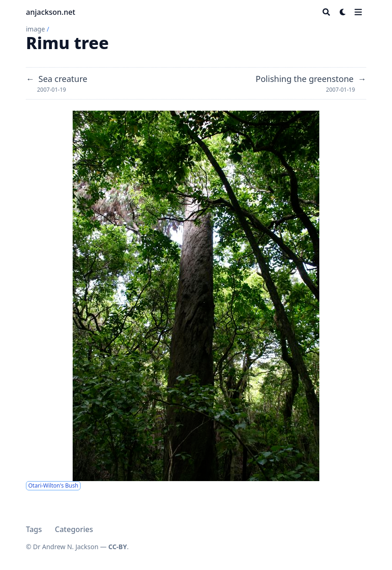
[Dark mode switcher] (343, 12)
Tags (34, 529)
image (35, 29)
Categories (74, 529)
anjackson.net (51, 12)
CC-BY (118, 547)
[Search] (326, 12)
